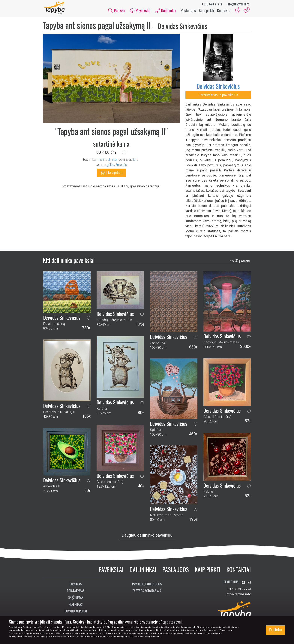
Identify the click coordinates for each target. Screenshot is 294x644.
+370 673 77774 (212, 4)
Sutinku (275, 630)
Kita (136, 160)
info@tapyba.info (238, 4)
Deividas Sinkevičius (218, 87)
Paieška (117, 11)
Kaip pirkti (207, 11)
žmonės (121, 166)
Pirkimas (76, 585)
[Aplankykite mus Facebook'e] (244, 583)
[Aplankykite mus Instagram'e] (249, 583)
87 (240, 262)
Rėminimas (76, 605)
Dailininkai (143, 570)
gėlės (110, 166)
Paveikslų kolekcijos (147, 585)
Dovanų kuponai (76, 612)
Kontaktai (224, 11)
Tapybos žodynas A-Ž (147, 592)
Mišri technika (107, 160)
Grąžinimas (76, 598)
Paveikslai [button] (140, 11)
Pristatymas (76, 592)
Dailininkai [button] (166, 11)
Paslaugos (188, 11)
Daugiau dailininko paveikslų (147, 536)
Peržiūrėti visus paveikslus (218, 96)
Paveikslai (111, 570)
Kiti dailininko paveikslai (69, 261)
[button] (124, 153)
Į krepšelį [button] (111, 174)
